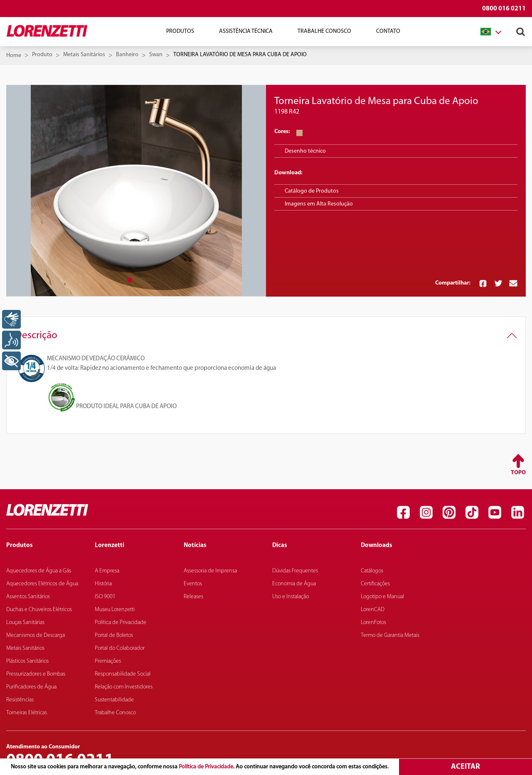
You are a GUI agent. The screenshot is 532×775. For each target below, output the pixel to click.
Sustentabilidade (114, 700)
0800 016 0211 (504, 9)
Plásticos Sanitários (27, 661)
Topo (518, 473)
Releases (193, 597)
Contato (388, 31)
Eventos (193, 584)
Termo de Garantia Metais (390, 635)
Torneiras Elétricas (27, 713)
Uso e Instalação (291, 597)
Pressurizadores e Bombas (36, 674)
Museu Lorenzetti (115, 610)
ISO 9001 (105, 597)
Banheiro (127, 55)
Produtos (180, 31)
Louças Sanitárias (25, 623)
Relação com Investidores (124, 687)
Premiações (108, 661)
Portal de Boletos (114, 635)
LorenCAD (373, 610)
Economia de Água (294, 584)
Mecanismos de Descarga (36, 635)
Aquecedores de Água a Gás (39, 571)
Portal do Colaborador (120, 648)
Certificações (375, 584)
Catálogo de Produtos (312, 191)
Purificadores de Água (31, 687)
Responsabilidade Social (123, 674)
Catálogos (372, 571)
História (103, 584)
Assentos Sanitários (28, 597)
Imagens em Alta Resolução (319, 204)
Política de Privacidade (206, 767)
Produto (42, 55)
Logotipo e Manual (382, 597)
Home (14, 56)
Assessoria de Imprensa (210, 571)
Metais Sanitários (84, 55)
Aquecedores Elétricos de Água (42, 584)
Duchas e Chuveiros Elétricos (39, 610)
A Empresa (107, 571)
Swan (156, 55)
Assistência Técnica (246, 31)
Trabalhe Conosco (324, 31)
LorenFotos (373, 623)
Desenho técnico (305, 151)
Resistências (20, 700)
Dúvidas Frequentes (295, 571)
